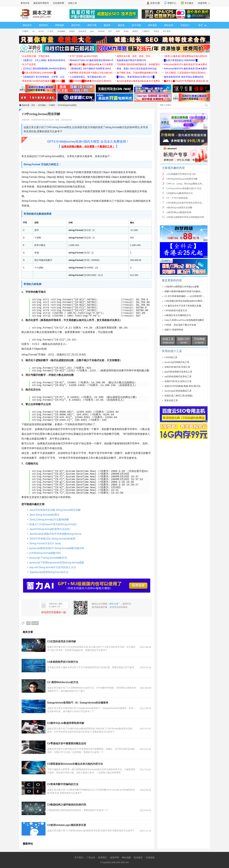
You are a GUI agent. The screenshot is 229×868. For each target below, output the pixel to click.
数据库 (107, 25)
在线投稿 (150, 857)
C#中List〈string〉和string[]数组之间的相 (186, 184)
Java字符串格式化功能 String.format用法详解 (55, 510)
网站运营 (169, 25)
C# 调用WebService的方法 (63, 682)
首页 (33, 105)
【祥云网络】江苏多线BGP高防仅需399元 (185, 73)
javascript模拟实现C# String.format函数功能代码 (57, 548)
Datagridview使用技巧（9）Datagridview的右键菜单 (78, 703)
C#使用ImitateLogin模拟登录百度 (67, 825)
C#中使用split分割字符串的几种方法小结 (186, 203)
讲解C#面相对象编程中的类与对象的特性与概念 (188, 291)
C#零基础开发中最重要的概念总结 (67, 743)
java (92, 31)
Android (101, 31)
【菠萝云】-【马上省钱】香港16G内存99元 (44, 60)
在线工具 (73, 3)
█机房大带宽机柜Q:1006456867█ (181, 60)
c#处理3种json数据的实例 (179, 212)
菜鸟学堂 (25, 3)
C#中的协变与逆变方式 (176, 311)
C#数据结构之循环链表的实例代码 (67, 805)
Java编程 (61, 31)
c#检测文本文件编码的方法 (178, 315)
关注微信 (189, 3)
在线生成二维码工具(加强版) (179, 396)
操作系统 (153, 25)
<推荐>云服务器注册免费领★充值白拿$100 (186, 56)
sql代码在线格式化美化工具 (178, 377)
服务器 (121, 25)
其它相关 (167, 31)
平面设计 (185, 25)
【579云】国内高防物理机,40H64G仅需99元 (44, 69)
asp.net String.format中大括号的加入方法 (53, 567)
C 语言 (51, 31)
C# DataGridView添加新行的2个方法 (184, 188)
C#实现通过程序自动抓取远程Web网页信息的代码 (189, 301)
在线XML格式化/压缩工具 (177, 367)
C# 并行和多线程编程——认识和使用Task (185, 296)
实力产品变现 (29, 64)
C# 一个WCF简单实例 (177, 198)
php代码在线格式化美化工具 (178, 372)
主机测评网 (59, 3)
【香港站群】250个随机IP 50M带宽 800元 (90, 69)
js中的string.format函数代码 (45, 553)
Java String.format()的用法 (44, 515)
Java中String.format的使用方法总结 (50, 529)
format (35, 623)
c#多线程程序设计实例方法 (63, 662)
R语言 (156, 31)
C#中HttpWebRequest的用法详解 (182, 179)
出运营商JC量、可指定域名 (36, 56)
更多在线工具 (171, 400)
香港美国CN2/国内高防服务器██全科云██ (44, 81)
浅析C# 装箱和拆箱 (174, 330)
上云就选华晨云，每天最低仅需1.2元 (88, 77)
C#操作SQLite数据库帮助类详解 (66, 723)
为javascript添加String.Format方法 (49, 572)
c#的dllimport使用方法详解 (179, 208)
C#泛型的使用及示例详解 (62, 641)
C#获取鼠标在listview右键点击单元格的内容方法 (75, 764)
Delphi (72, 31)
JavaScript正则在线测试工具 (178, 391)
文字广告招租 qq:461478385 (84, 56)
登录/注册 (155, 3)
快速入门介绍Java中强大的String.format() (53, 524)
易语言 (135, 31)
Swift (118, 31)
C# (28, 623)
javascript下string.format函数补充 (48, 558)
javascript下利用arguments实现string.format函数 (57, 563)
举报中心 (172, 3)
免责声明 (114, 857)
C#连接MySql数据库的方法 (180, 193)
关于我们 (79, 857)
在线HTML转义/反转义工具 (178, 381)
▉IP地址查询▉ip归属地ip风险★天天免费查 (91, 64)
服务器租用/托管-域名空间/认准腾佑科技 (184, 77)
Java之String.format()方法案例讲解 (49, 520)
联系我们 (103, 857)
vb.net (41, 31)
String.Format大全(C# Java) (45, 543)
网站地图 (126, 857)
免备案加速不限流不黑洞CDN (131, 60)
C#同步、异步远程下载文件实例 (180, 325)
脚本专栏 (76, 25)
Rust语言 (82, 31)
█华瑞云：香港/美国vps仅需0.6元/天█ (136, 77)
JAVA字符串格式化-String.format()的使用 (52, 539)
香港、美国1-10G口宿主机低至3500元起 (137, 69)
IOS (110, 31)
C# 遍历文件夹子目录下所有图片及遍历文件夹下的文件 (192, 306)
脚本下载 (92, 25)
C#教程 (25, 31)
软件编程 (42, 105)
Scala (126, 31)
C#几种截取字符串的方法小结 (181, 174)
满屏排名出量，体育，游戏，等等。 (135, 56)
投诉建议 (138, 857)
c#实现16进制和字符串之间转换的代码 (185, 217)
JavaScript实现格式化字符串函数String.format (55, 534)
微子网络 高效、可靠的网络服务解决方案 (137, 73)
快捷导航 (204, 3)
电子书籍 (136, 25)
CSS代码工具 (171, 357)
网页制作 (43, 25)
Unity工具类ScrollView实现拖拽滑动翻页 (184, 320)
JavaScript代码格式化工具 (177, 362)
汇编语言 (146, 31)
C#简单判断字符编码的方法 (63, 784)
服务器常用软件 (41, 3)
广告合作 (91, 857)
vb (33, 31)
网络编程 (60, 25)
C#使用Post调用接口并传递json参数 (182, 287)
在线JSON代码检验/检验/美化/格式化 (182, 386)
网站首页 (27, 25)
